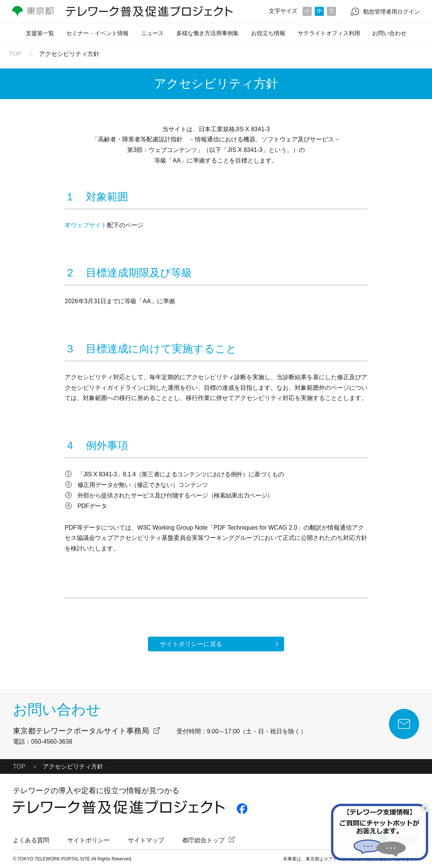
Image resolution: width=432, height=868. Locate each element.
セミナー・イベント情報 (97, 33)
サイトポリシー (89, 840)
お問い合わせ (389, 33)
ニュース (152, 33)
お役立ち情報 (268, 33)
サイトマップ (146, 840)
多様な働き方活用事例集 (207, 33)
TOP (15, 54)
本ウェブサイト (86, 225)
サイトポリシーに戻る (191, 644)
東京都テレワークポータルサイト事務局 (81, 731)
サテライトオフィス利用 (329, 33)
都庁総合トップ (204, 840)
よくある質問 (31, 840)
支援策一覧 (40, 33)
